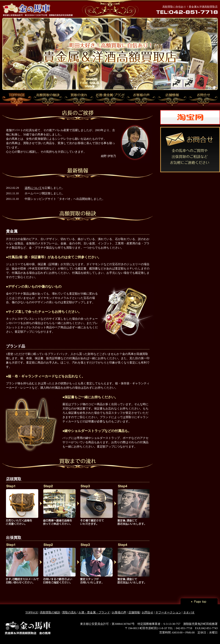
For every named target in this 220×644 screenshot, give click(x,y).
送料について (33, 188)
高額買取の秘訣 (50, 612)
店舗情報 (134, 612)
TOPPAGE (32, 612)
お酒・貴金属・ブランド (94, 612)
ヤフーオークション (168, 612)
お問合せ (148, 612)
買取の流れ (69, 612)
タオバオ (189, 612)
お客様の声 (119, 612)
